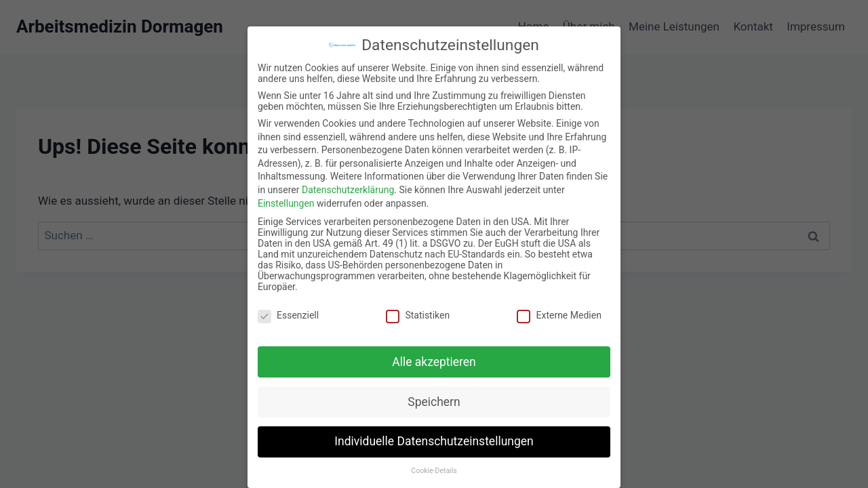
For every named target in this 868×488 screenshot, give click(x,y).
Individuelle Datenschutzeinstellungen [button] (434, 432)
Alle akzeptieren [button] (434, 352)
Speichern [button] (434, 392)
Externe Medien (559, 306)
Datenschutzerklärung (348, 180)
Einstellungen (286, 194)
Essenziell (288, 306)
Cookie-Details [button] (434, 462)
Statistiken (418, 306)
